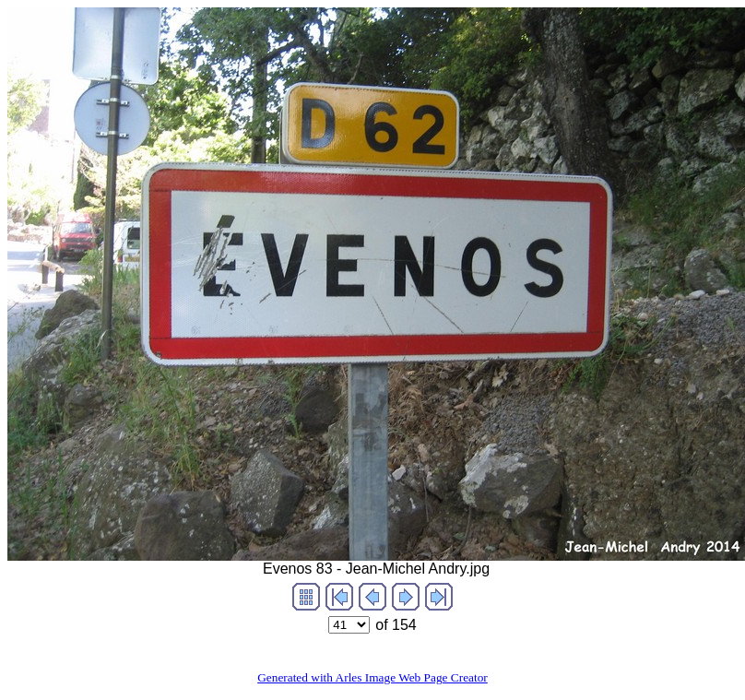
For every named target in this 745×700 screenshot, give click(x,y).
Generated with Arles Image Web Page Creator (372, 677)
